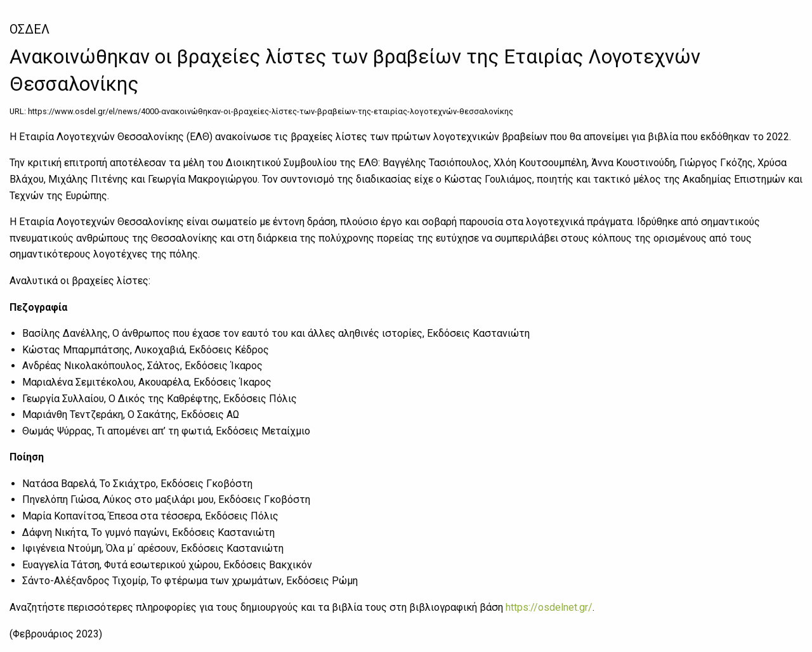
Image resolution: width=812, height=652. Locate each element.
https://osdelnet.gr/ (549, 607)
